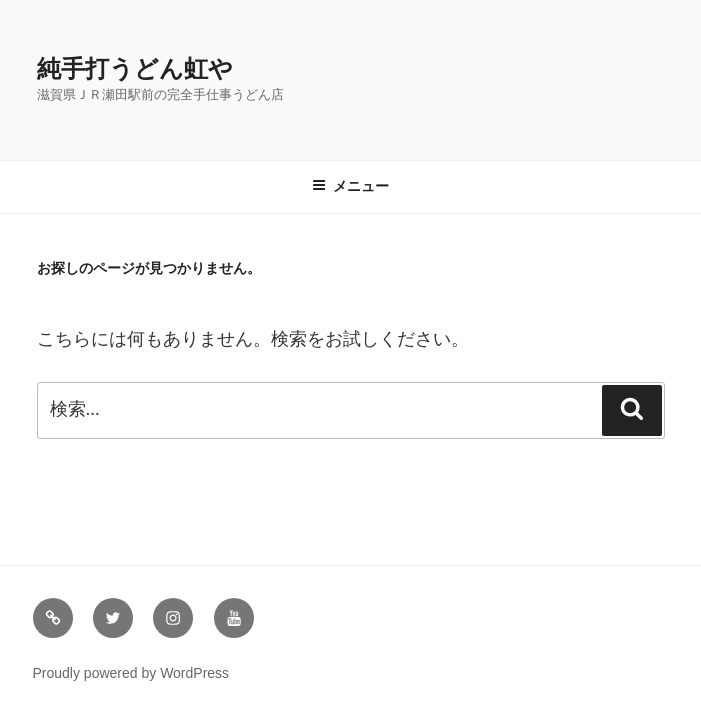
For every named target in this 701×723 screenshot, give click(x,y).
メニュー (350, 186)
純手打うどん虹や (135, 68)
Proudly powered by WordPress (131, 673)
